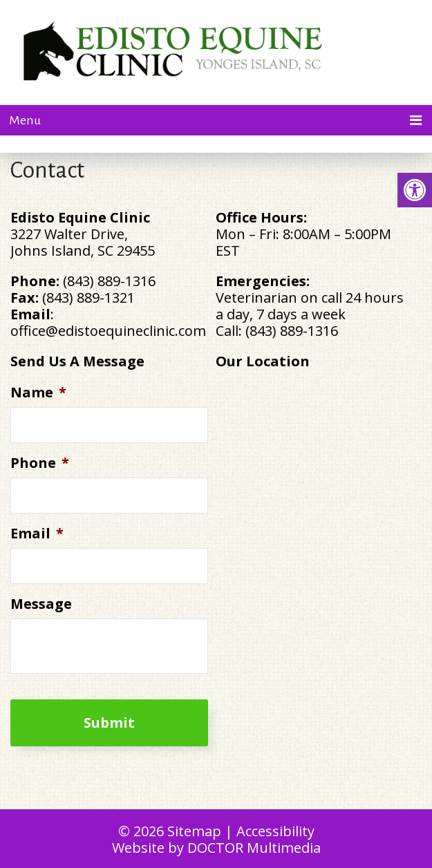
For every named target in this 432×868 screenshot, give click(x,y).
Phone (40, 463)
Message (41, 604)
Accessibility (275, 831)
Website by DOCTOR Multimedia (216, 848)
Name (38, 393)
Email (37, 534)
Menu (25, 120)
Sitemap (194, 831)
